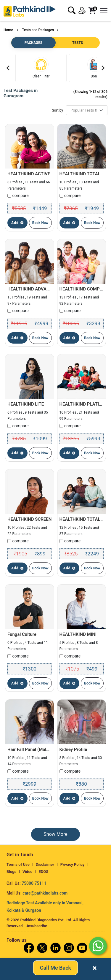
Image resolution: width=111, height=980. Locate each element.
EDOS (44, 872)
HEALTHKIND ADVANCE (31, 289)
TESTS (78, 43)
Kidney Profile (73, 749)
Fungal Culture (22, 634)
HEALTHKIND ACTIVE (29, 174)
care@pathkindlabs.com (45, 893)
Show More (55, 834)
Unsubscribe (36, 926)
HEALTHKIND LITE (26, 404)
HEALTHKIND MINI (78, 634)
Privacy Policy (73, 864)
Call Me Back (55, 968)
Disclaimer (45, 864)
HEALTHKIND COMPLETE (85, 289)
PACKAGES (33, 43)
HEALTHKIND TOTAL (80, 174)
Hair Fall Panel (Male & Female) (39, 749)
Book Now (40, 223)
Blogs (11, 872)
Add (17, 223)
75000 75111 (34, 883)
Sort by (57, 110)
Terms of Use (18, 864)
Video (28, 872)
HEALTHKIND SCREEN (29, 519)
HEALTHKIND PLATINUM (84, 404)
